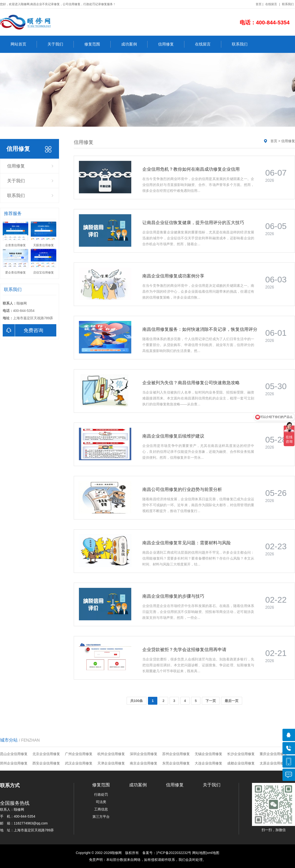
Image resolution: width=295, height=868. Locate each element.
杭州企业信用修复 (111, 754)
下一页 (211, 701)
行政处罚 (101, 794)
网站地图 (199, 853)
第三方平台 (101, 817)
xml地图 (213, 853)
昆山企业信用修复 (14, 754)
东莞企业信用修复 (176, 763)
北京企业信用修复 (46, 754)
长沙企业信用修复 (241, 754)
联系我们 (288, 4)
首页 (259, 4)
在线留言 (271, 4)
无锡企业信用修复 (208, 754)
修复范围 (97, 44)
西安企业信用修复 (46, 763)
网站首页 (24, 44)
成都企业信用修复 (241, 763)
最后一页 (232, 701)
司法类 (101, 802)
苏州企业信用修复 (176, 754)
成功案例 (134, 44)
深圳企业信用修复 (144, 754)
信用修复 (171, 44)
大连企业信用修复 (208, 763)
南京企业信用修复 (144, 763)
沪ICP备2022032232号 (174, 853)
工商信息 (101, 809)
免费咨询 (23, 330)
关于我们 (61, 44)
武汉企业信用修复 (79, 763)
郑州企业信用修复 (14, 763)
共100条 (137, 701)
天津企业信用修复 (111, 763)
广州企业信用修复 (79, 754)
